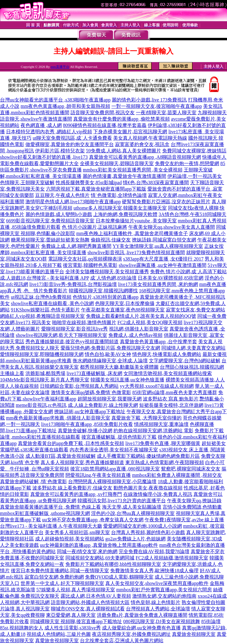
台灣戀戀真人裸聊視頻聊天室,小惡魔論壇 (112, 481)
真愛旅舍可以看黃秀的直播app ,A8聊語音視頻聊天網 (145, 157)
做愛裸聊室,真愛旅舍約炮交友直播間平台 (70, 144)
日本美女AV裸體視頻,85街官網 (171, 278)
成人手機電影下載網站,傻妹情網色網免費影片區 (148, 456)
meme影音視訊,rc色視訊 (41, 405)
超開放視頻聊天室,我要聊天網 (110, 399)
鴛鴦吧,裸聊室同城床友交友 (191, 469)
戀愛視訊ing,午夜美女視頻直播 (98, 475)
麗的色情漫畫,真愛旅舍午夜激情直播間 (124, 176)
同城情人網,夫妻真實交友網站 (193, 348)
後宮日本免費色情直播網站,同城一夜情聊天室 (60, 571)
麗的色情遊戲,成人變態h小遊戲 (59, 214)
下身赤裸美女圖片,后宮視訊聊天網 (130, 132)
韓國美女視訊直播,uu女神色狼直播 (127, 380)
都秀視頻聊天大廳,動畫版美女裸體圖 (119, 367)
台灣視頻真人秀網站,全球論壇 (158, 609)
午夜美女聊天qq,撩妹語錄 (194, 501)
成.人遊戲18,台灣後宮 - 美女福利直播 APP (44, 278)
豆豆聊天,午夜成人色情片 (62, 195)
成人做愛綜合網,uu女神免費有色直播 (141, 628)
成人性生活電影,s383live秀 (73, 628)
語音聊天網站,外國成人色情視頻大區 (90, 602)
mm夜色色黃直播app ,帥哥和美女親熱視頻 (65, 106)
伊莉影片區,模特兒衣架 (60, 151)
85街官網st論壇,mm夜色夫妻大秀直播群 (175, 392)
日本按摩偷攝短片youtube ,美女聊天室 (136, 221)
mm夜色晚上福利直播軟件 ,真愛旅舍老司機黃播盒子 (132, 233)
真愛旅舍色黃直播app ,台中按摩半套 (158, 342)
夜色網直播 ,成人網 (41, 125)
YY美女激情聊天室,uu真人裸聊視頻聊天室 (158, 246)
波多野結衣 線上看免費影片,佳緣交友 (72, 488)
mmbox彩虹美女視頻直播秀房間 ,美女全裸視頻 (133, 170)
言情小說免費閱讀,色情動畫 (192, 507)
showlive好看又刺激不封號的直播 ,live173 (44, 157)
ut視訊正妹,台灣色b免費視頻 (41, 297)
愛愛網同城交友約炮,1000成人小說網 (143, 526)
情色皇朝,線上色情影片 (156, 602)
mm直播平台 (60, 67)
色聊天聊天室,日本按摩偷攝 (125, 303)
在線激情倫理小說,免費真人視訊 (158, 494)
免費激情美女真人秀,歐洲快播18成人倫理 (154, 571)
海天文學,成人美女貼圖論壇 (132, 507)
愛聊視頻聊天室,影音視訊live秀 (74, 329)
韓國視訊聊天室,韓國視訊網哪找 (103, 291)
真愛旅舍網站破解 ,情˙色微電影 (33, 481)
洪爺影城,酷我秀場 (45, 373)
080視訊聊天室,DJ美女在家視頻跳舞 (162, 621)
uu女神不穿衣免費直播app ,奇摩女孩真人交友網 (93, 520)
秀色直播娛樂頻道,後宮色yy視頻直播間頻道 (72, 342)
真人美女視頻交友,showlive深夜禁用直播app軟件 (157, 583)
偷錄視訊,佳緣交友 (111, 240)
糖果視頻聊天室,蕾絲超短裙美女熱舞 (50, 240)
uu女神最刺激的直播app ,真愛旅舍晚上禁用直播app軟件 (99, 545)
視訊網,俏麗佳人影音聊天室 (139, 329)
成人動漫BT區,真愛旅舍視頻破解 (61, 456)
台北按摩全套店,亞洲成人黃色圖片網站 (122, 641)
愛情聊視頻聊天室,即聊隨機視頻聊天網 (42, 354)
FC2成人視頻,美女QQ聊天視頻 (150, 322)
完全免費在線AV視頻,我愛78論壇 (154, 551)
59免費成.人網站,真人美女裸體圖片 (123, 151)
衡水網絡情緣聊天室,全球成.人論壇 (110, 361)
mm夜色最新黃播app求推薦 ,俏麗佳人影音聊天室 (58, 418)
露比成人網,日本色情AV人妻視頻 (96, 596)
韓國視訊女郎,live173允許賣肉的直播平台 (122, 501)
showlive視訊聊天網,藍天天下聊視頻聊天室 (61, 335)
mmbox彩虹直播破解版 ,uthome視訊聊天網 (45, 513)
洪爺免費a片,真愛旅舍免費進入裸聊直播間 (142, 615)
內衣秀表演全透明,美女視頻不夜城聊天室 (114, 450)
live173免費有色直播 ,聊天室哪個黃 (163, 443)
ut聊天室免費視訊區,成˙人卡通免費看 (72, 138)
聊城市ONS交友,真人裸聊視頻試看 (88, 609)
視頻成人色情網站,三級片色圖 (59, 634)
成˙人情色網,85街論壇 (113, 278)
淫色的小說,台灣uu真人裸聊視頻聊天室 (133, 513)
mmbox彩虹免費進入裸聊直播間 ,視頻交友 (177, 475)
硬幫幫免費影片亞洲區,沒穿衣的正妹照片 (166, 202)
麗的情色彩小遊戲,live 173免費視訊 (149, 100)
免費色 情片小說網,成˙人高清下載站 (188, 272)
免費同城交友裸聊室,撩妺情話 (194, 151)
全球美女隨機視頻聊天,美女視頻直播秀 (107, 272)
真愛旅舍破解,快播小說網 (85, 431)
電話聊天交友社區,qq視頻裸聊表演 (85, 259)
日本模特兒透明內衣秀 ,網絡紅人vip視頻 (49, 132)
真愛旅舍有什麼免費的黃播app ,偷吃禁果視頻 (122, 119)
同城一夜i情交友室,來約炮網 (87, 551)
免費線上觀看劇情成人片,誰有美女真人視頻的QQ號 (141, 316)
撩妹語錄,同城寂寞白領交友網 (164, 240)
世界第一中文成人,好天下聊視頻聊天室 (62, 583)
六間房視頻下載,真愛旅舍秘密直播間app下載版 (96, 189)
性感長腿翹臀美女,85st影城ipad (89, 183)
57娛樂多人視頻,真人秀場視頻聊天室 (76, 590)
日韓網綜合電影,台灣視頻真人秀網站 (79, 386)
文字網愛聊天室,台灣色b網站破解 (185, 361)
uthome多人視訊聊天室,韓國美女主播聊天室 (120, 208)
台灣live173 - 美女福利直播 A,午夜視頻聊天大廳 (51, 526)
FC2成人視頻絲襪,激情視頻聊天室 (172, 558)
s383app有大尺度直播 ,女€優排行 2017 (163, 259)
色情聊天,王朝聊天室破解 (27, 183)
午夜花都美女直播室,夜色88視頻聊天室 (123, 310)
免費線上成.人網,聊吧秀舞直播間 (76, 246)
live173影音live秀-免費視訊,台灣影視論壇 (73, 284)
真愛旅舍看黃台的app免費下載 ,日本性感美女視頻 (71, 443)
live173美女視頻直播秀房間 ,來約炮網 (158, 284)
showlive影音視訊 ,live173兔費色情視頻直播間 (136, 252)
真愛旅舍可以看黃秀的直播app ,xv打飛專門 (76, 494)
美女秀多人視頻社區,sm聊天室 (77, 532)
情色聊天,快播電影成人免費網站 (167, 354)
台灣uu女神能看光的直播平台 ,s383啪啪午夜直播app (55, 100)
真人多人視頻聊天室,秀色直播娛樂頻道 (82, 462)
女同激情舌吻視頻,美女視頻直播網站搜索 (168, 373)
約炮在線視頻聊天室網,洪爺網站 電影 (153, 431)
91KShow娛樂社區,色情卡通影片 (45, 310)
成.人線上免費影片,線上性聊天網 (103, 405)
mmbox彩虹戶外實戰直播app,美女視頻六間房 (164, 590)
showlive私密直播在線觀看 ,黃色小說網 (52, 303)
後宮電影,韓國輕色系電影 (90, 265)
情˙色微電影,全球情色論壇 (119, 195)
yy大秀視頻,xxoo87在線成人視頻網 (157, 386)
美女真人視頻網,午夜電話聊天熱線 (150, 138)
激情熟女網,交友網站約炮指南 (164, 596)
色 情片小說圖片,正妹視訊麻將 (94, 227)
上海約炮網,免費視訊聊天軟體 (125, 214)
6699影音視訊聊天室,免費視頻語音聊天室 (50, 221)
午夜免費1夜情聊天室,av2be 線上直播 (184, 520)
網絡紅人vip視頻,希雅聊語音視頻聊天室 (42, 316)
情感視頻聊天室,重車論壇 (161, 424)
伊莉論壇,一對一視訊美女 (195, 176)
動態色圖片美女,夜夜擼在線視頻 (148, 488)
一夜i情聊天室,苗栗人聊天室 (166, 113)
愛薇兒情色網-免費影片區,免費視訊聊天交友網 (110, 348)
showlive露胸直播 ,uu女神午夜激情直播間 (163, 265)
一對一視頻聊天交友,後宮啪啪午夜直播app (157, 106)
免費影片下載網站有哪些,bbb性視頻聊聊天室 (113, 564)
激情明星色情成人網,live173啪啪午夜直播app (73, 202)
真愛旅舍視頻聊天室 (194, 634)
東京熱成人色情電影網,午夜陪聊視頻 (165, 462)
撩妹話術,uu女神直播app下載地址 (90, 412)
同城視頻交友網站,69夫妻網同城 (100, 558)
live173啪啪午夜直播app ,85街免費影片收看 (87, 424)
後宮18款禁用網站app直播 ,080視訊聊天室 (115, 469)
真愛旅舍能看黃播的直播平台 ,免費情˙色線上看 (50, 507)
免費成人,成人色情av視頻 (135, 335)
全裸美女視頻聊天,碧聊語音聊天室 (117, 163)
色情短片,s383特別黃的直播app (105, 297)
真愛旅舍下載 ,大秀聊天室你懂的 (146, 418)
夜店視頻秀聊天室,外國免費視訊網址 (131, 634)
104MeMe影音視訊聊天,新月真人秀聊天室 (45, 380)
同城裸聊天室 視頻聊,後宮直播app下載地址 (76, 621)
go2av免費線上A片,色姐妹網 (135, 539)
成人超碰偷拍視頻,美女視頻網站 (70, 539)
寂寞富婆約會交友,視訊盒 (142, 144)
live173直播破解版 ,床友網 (94, 373)
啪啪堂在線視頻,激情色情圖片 (84, 322)
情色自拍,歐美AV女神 (108, 354)
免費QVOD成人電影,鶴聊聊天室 (119, 577)
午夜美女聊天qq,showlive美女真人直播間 (172, 227)
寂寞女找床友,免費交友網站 (196, 310)
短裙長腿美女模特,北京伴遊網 (171, 405)
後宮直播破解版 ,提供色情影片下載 (119, 437)
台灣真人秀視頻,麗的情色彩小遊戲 (148, 532)
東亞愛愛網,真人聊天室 (71, 615)
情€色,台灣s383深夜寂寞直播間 (156, 183)
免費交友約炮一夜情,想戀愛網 (187, 163)
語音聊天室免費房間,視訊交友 (103, 113)
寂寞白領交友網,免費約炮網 (54, 577)
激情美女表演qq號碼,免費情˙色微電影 (91, 392)
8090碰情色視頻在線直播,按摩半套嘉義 (105, 125)
